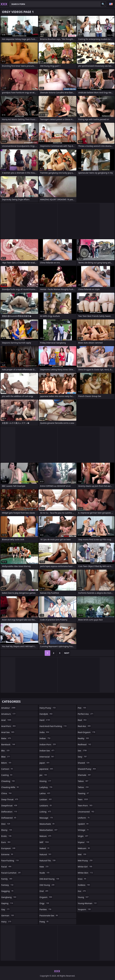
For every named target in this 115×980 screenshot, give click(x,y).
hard (45, 720)
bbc (6, 751)
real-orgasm (87, 732)
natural (46, 854)
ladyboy (46, 787)
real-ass (84, 726)
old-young (47, 885)
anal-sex (8, 732)
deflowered (9, 818)
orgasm (46, 897)
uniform (84, 818)
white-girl (85, 867)
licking (46, 812)
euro (6, 842)
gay (6, 909)
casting (7, 775)
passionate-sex (49, 915)
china (7, 793)
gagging (8, 891)
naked (45, 848)
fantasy (8, 885)
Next (67, 653)
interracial (47, 757)
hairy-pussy (48, 708)
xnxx (82, 879)
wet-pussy (85, 860)
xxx (82, 891)
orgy (45, 903)
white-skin (86, 873)
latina (45, 793)
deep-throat (10, 799)
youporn (85, 909)
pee (82, 708)
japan (45, 763)
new (44, 867)
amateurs (9, 714)
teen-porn (85, 805)
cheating (8, 781)
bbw (6, 757)
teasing (84, 793)
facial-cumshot (11, 873)
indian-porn (48, 744)
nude (45, 873)
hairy (6, 922)
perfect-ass (86, 714)
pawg (44, 922)
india (45, 732)
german (8, 915)
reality (84, 738)
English (111, 4)
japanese (47, 769)
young (83, 897)
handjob (46, 714)
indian (45, 738)
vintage (84, 830)
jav (44, 775)
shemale (85, 775)
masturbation (49, 830)
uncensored (86, 812)
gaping (7, 903)
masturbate (47, 824)
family (7, 879)
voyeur (84, 842)
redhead (85, 744)
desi (6, 824)
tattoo (83, 787)
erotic (7, 836)
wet (82, 854)
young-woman (88, 903)
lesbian (46, 799)
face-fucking (10, 860)
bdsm (7, 763)
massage (46, 818)
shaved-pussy (87, 769)
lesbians (46, 805)
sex (83, 751)
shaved (84, 763)
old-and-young (50, 879)
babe (6, 738)
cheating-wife (10, 787)
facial (7, 867)
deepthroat (9, 805)
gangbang (9, 897)
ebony (7, 830)
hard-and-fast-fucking (53, 726)
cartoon (7, 769)
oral (44, 891)
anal (7, 720)
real (82, 720)
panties (46, 909)
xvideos (84, 885)
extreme (7, 854)
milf (44, 842)
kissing (46, 781)
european (9, 848)
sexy (83, 757)
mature (46, 836)
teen (83, 799)
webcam (84, 848)
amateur (9, 708)
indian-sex (47, 751)
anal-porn (9, 726)
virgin (83, 836)
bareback (8, 744)
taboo (83, 781)
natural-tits (48, 860)
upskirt (83, 824)
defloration (9, 812)
